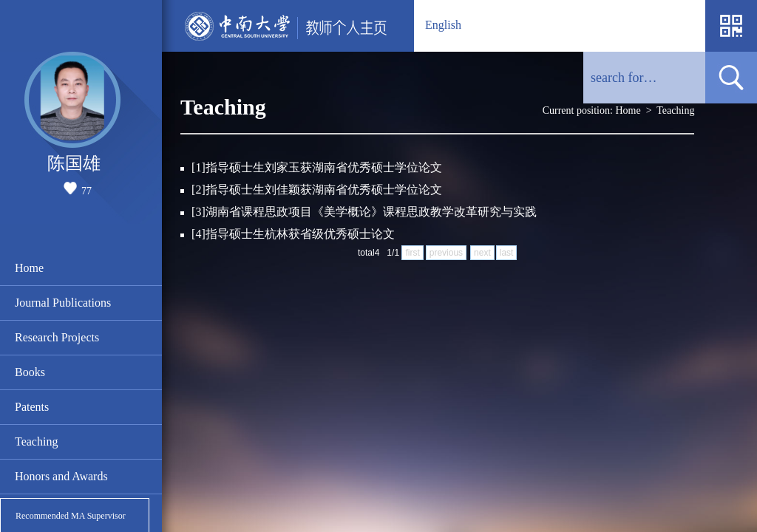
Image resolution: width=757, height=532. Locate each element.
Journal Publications (63, 303)
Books (30, 372)
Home (29, 268)
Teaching (36, 441)
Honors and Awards (61, 476)
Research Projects (57, 337)
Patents (32, 407)
